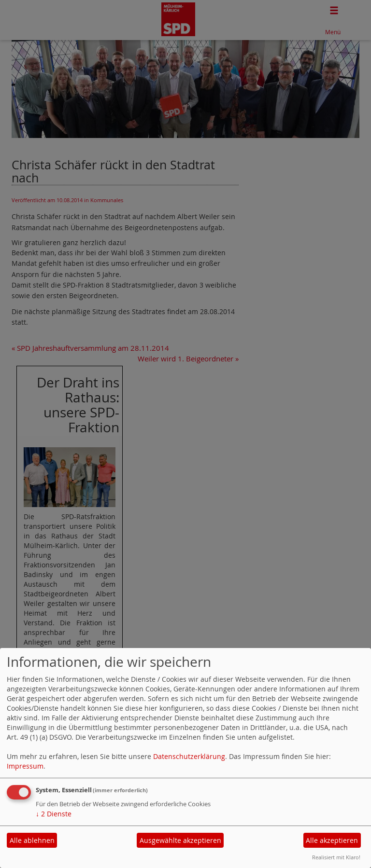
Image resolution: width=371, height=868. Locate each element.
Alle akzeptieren (332, 840)
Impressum (25, 766)
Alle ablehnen (32, 840)
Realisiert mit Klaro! (336, 857)
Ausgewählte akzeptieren (180, 840)
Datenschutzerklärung (189, 756)
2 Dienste (54, 814)
